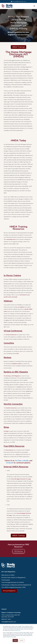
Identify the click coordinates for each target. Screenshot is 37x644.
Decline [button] (22, 640)
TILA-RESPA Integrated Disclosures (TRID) (13, 587)
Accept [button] (15, 640)
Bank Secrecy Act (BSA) (8, 575)
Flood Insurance (6, 580)
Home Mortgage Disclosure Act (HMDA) (13, 582)
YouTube (18, 461)
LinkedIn (25, 461)
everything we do (11, 239)
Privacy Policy (17, 630)
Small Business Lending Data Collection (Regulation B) (16, 585)
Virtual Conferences (11, 335)
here (18, 353)
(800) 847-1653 (6, 619)
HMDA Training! (18, 47)
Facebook (10, 463)
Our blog (6, 431)
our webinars (21, 307)
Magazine (17, 376)
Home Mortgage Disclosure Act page (21, 479)
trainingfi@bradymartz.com (9, 622)
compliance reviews (17, 364)
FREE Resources (18, 551)
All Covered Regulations (9, 591)
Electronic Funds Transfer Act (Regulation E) (13, 578)
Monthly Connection (11, 408)
